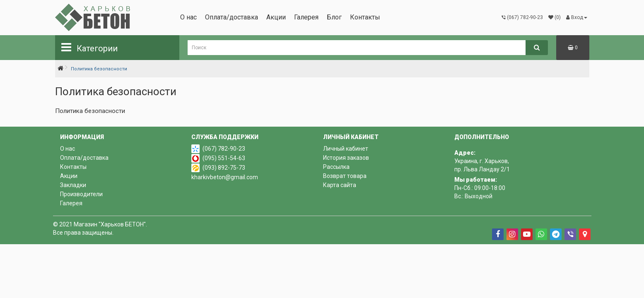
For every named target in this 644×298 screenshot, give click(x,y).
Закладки (73, 185)
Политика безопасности (99, 69)
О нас (188, 17)
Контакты (365, 17)
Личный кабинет (346, 149)
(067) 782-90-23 (224, 149)
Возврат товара (345, 176)
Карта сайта (340, 185)
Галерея (306, 17)
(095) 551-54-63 (224, 158)
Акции (276, 17)
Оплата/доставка (232, 17)
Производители (81, 194)
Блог (334, 17)
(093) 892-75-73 (224, 168)
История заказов (346, 158)
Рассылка (336, 167)
